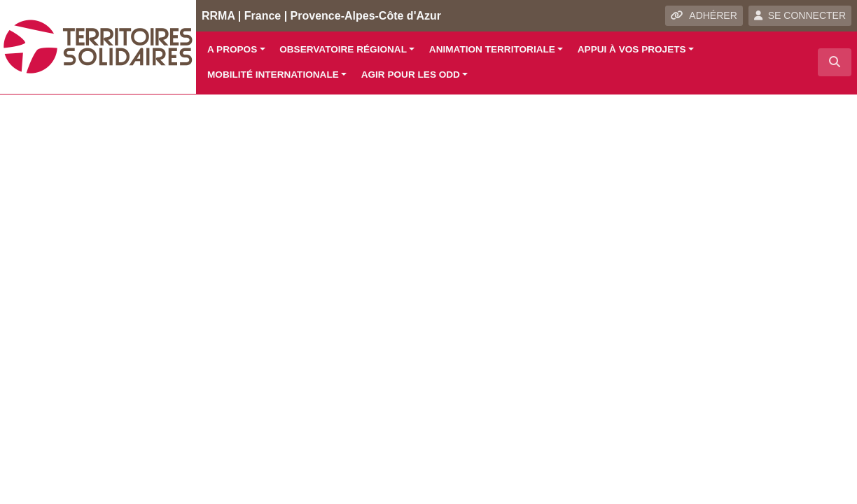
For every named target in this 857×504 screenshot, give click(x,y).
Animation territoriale (492, 49)
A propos (232, 49)
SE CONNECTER (800, 15)
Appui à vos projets (632, 49)
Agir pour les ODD (411, 75)
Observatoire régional (343, 49)
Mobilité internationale (273, 75)
